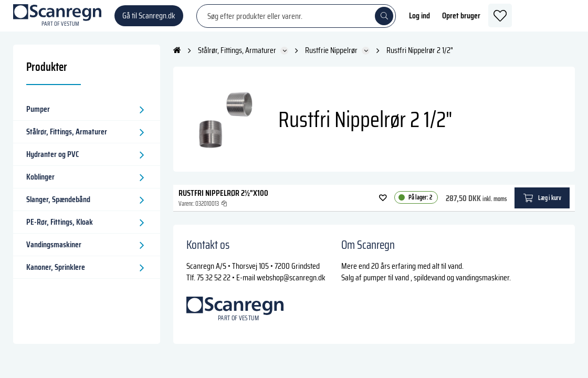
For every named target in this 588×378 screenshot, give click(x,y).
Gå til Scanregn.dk (149, 21)
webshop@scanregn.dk (291, 288)
